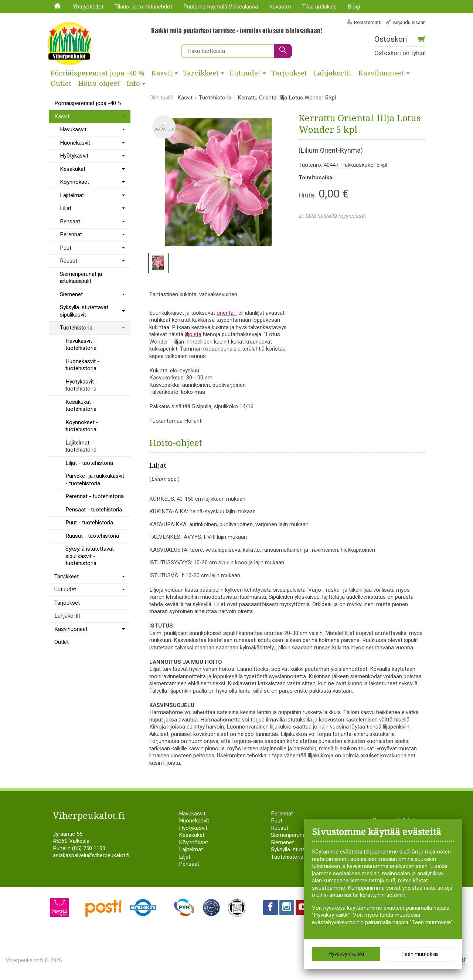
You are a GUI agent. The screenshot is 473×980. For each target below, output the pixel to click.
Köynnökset (74, 182)
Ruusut (69, 261)
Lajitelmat (72, 195)
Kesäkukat (73, 169)
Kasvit (162, 73)
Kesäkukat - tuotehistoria (81, 406)
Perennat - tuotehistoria (95, 496)
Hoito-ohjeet (99, 84)
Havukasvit (73, 129)
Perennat (71, 234)
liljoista (193, 334)
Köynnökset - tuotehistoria (82, 426)
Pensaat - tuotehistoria (94, 510)
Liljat (66, 208)
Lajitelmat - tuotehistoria (81, 446)
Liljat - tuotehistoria (89, 463)
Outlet (61, 84)
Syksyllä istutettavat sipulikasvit (84, 311)
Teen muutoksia (420, 954)
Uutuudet (245, 73)
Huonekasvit (75, 143)
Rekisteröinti (368, 22)
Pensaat (70, 222)
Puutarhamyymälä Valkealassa (221, 7)
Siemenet (71, 294)
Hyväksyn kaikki (346, 954)
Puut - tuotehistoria (89, 523)
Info (133, 84)
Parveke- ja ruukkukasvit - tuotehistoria (95, 480)
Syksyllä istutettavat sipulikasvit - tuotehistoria (90, 556)
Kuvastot (280, 7)
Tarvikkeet (201, 73)
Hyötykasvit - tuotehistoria (81, 385)
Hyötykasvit (74, 156)
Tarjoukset (289, 73)
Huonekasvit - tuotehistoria (82, 365)
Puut (66, 248)
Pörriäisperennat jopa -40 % (98, 73)
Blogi (354, 7)
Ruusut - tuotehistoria (92, 536)
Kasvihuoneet (381, 73)
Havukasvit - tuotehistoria (81, 345)
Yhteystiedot (88, 7)
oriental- (227, 313)
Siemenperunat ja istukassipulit (81, 278)
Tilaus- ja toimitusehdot (143, 7)
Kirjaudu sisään (409, 22)
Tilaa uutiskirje (319, 7)
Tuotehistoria (76, 328)
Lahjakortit (333, 73)
